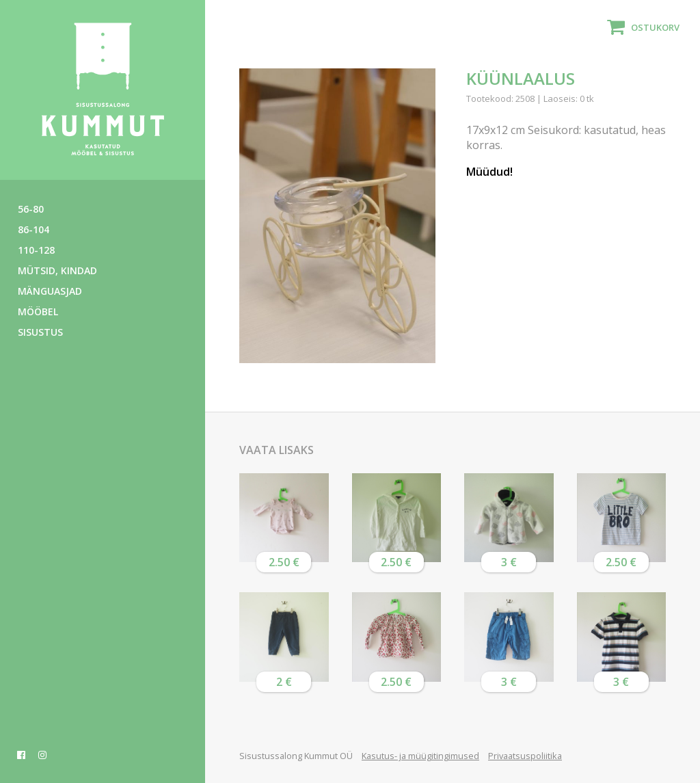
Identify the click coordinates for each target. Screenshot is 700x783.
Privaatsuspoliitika (525, 756)
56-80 (31, 209)
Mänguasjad (50, 291)
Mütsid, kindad (57, 270)
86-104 (33, 229)
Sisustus (40, 332)
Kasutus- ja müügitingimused (420, 756)
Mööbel (38, 311)
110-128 (36, 250)
